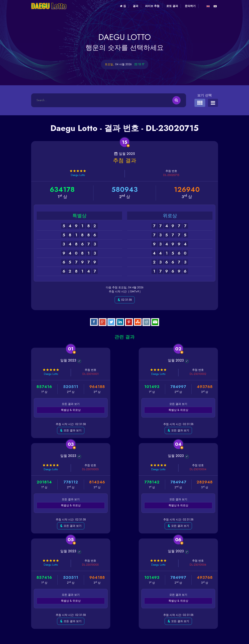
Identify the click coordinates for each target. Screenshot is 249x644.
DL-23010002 (139, 374)
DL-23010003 (203, 374)
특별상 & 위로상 (61, 410)
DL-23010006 (203, 469)
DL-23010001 (76, 374)
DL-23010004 (76, 469)
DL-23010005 (139, 469)
